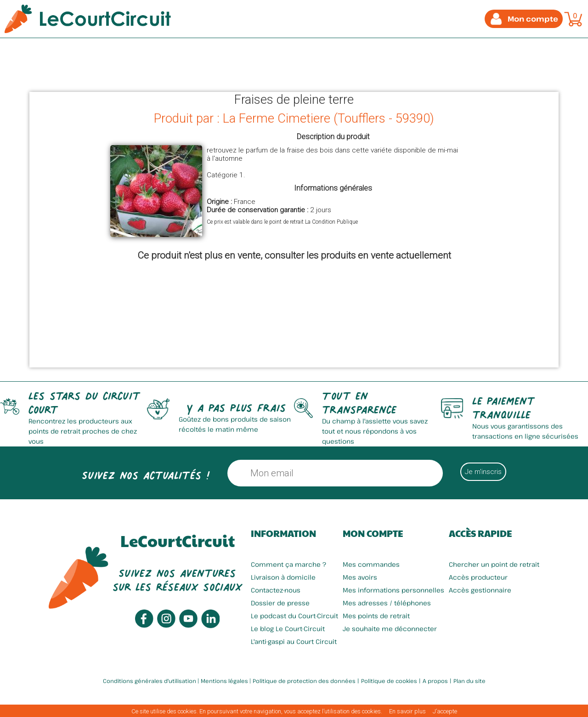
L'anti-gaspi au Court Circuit (294, 641)
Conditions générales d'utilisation (150, 681)
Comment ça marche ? (288, 564)
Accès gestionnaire (480, 590)
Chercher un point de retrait (494, 564)
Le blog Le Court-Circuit (288, 629)
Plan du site (469, 681)
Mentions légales (224, 681)
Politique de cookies (389, 681)
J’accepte (445, 711)
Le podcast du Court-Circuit (294, 616)
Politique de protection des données (304, 681)
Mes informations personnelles (393, 590)
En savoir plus (407, 711)
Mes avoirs (360, 577)
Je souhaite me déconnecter (390, 629)
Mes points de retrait (376, 616)
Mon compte (373, 533)
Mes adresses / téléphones (387, 603)
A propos (435, 681)
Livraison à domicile (283, 577)
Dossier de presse (280, 603)
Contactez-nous (276, 590)
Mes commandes (371, 564)
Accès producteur (478, 577)
